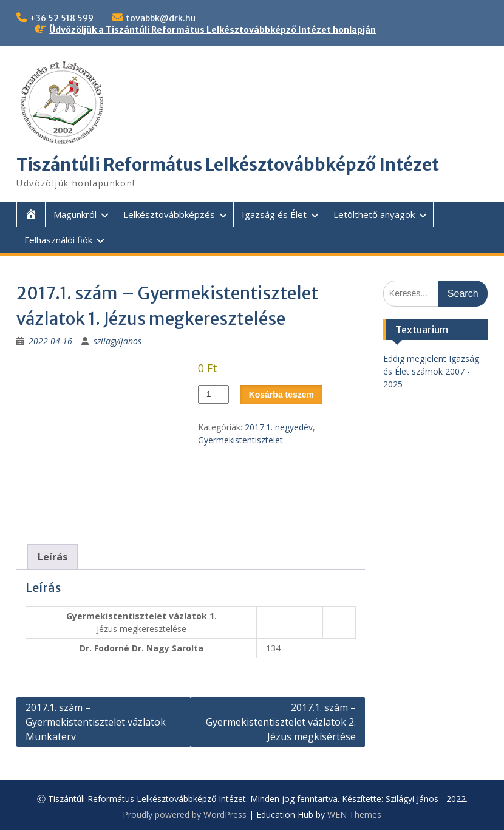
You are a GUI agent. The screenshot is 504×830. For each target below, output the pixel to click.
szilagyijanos (117, 341)
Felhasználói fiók (58, 240)
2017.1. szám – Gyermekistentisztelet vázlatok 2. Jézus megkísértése (281, 722)
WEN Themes (354, 815)
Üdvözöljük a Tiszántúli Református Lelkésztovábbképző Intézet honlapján (213, 30)
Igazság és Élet (274, 214)
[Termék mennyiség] (213, 394)
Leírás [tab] (53, 557)
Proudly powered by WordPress (185, 815)
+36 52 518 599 (62, 18)
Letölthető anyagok (374, 214)
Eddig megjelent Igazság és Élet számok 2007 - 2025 (431, 371)
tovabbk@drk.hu (161, 18)
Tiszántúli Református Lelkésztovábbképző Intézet (228, 165)
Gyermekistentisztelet (240, 440)
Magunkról (75, 214)
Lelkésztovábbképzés (169, 214)
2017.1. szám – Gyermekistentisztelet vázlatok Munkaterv (96, 722)
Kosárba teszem (281, 395)
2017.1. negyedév (279, 427)
